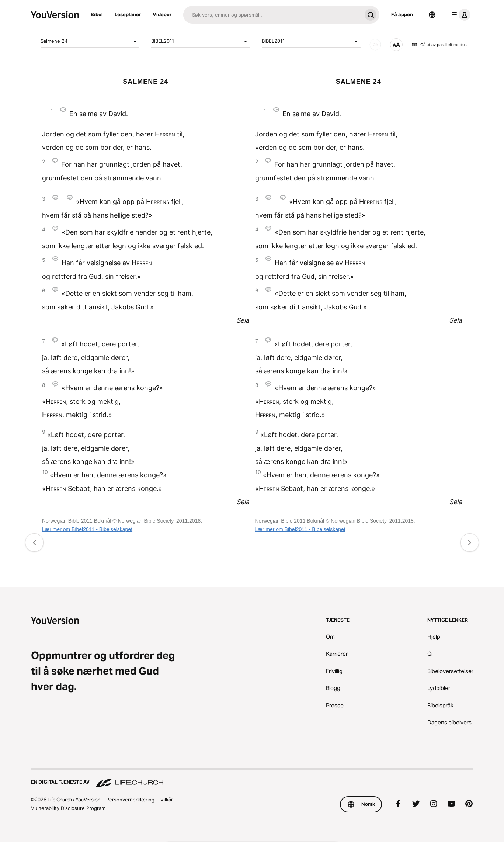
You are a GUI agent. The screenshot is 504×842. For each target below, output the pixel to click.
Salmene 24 (90, 41)
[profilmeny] (459, 15)
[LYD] (375, 45)
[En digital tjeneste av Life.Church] (252, 779)
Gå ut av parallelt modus (439, 45)
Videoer (162, 14)
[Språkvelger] (432, 15)
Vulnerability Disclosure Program (68, 808)
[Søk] (272, 15)
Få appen (402, 14)
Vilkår (167, 800)
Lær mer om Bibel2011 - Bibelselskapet (87, 529)
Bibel (97, 14)
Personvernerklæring (130, 800)
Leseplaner (128, 14)
